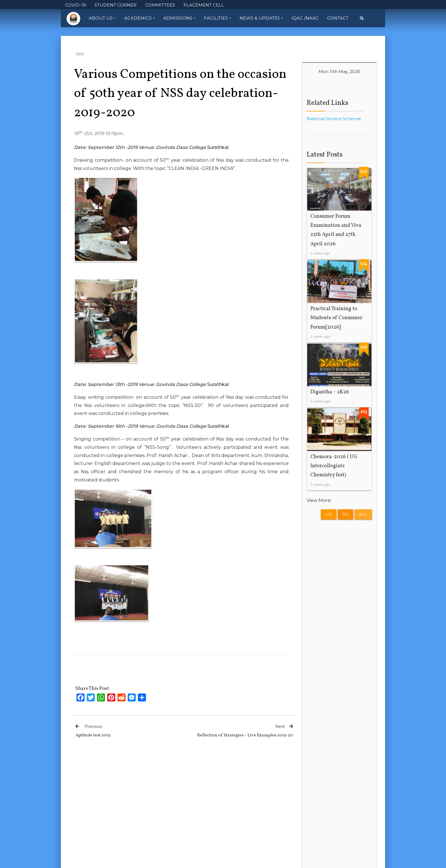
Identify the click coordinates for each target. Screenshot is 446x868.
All (363, 514)
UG (329, 514)
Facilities (217, 18)
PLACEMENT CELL (204, 5)
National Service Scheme (334, 119)
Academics (140, 18)
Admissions (179, 18)
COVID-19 (76, 5)
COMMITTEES (160, 5)
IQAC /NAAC (305, 18)
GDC (80, 54)
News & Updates (261, 18)
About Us (102, 18)
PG (345, 514)
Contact (338, 18)
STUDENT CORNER (115, 5)
